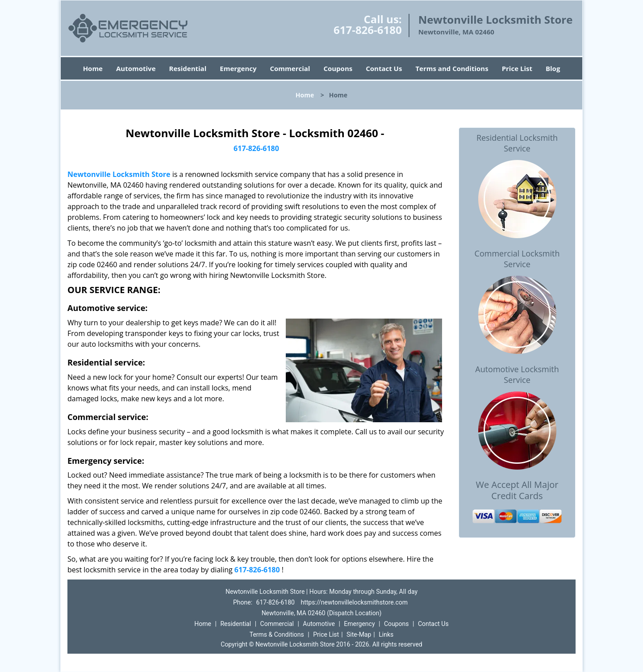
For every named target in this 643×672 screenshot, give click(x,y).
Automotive (136, 68)
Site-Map (359, 634)
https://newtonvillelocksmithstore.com (354, 602)
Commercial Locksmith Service (517, 259)
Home (93, 68)
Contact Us (384, 68)
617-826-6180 (368, 30)
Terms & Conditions (277, 634)
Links (386, 634)
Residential (188, 68)
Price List (517, 68)
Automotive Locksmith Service (517, 374)
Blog (553, 68)
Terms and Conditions (452, 68)
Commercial (290, 68)
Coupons (338, 68)
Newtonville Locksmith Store (119, 174)
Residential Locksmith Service (517, 143)
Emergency (238, 68)
